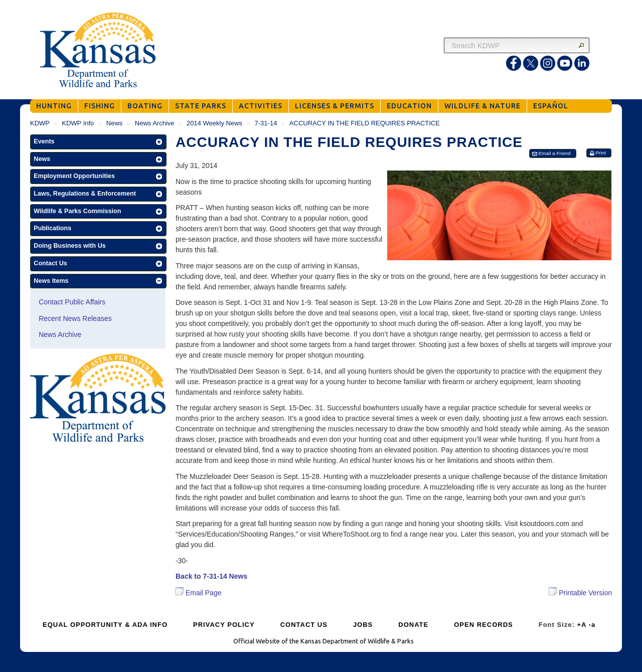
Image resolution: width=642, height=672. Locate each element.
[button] (98, 142)
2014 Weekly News (214, 123)
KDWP (40, 123)
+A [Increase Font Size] (582, 625)
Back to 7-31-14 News (211, 576)
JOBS (363, 625)
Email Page (198, 593)
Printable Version (580, 592)
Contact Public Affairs (72, 302)
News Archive (155, 123)
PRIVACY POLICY (224, 625)
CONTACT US (304, 625)
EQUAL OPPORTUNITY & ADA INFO (105, 625)
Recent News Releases (75, 318)
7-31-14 (266, 123)
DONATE (413, 625)
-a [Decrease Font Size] (592, 625)
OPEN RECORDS (483, 625)
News (115, 123)
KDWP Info (78, 123)
